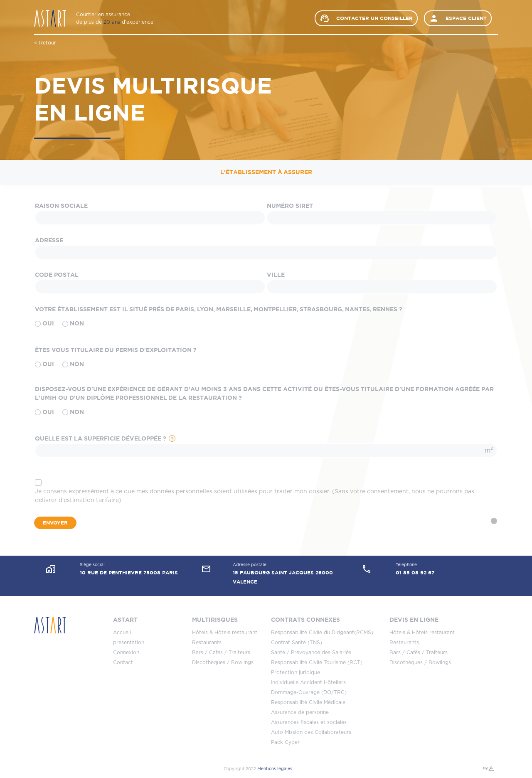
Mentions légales (275, 769)
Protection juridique (296, 672)
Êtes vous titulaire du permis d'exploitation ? (116, 350)
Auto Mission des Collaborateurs (311, 732)
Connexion (126, 652)
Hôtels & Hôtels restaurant (225, 633)
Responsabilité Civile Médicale (308, 702)
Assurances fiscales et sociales (309, 722)
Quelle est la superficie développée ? (101, 439)
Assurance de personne (300, 712)
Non (73, 324)
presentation (129, 643)
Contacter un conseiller (366, 18)
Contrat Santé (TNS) (297, 643)
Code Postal (57, 275)
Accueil (122, 633)
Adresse (49, 241)
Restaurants (207, 643)
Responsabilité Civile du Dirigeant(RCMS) (322, 633)
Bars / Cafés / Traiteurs (221, 652)
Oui (44, 324)
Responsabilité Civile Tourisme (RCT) (317, 662)
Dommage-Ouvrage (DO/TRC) (309, 692)
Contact (123, 662)
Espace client (458, 18)
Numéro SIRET (290, 206)
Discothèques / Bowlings (223, 662)
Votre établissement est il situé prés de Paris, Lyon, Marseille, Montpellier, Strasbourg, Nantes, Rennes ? (219, 310)
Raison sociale (61, 206)
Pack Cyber (285, 742)
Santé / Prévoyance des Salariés (311, 652)
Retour (48, 43)
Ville (276, 275)
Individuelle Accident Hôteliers (308, 682)
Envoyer (55, 523)
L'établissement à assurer (266, 172)
